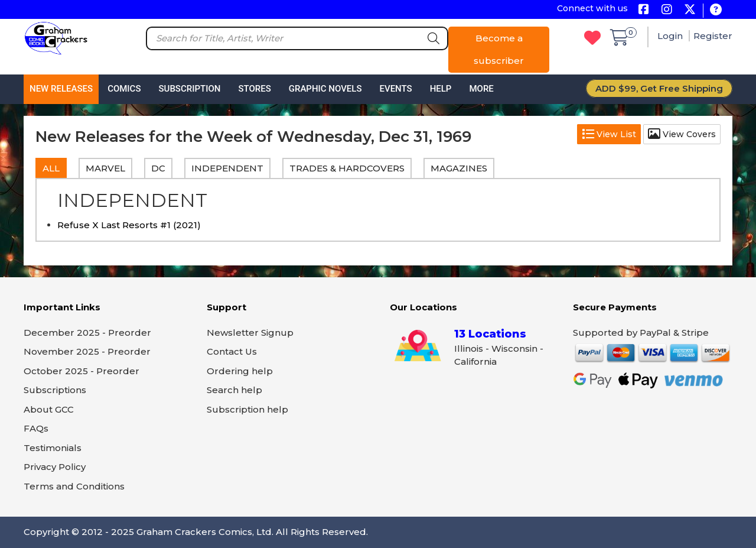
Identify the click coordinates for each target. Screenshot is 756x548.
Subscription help (247, 409)
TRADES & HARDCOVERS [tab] (347, 168)
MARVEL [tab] (105, 168)
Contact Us (232, 351)
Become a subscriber (499, 49)
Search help (234, 390)
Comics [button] (124, 89)
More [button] (481, 89)
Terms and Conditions (74, 486)
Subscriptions (55, 390)
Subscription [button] (190, 89)
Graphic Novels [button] (325, 89)
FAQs (36, 428)
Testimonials (53, 448)
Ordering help (240, 371)
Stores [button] (254, 89)
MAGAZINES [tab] (459, 168)
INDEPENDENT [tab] (227, 168)
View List (609, 134)
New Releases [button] (61, 89)
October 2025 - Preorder (82, 371)
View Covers (682, 134)
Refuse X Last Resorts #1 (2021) (129, 225)
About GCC (49, 409)
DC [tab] (158, 168)
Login (671, 36)
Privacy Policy (55, 467)
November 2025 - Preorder (87, 351)
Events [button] (395, 89)
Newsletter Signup (250, 333)
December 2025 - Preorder (87, 333)
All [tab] (51, 168)
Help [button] (441, 89)
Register (713, 36)
